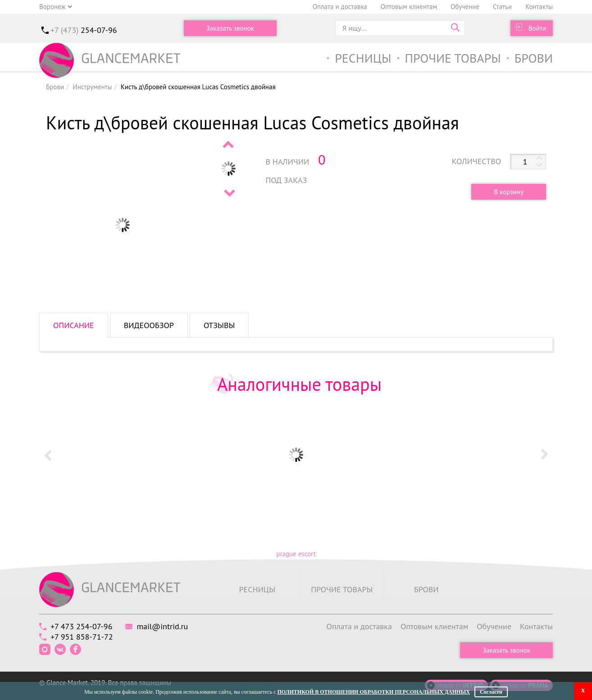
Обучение (465, 7)
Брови (534, 58)
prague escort (296, 554)
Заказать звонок (230, 28)
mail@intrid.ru (162, 626)
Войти (537, 28)
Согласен (491, 692)
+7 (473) (84, 30)
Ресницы (363, 58)
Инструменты (92, 87)
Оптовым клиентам (409, 7)
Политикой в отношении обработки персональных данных (373, 692)
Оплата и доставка (340, 7)
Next (229, 193)
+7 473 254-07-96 (81, 626)
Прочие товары (453, 58)
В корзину (509, 192)
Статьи (502, 7)
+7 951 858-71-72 (82, 637)
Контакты (539, 7)
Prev (229, 144)
